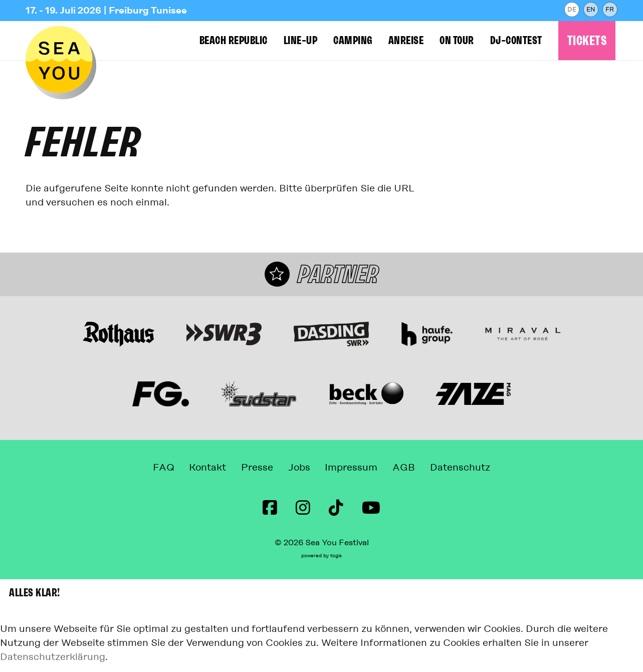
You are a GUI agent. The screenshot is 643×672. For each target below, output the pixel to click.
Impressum (355, 468)
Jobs (299, 468)
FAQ (153, 468)
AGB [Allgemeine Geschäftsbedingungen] (411, 468)
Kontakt (200, 468)
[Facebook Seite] (270, 508)
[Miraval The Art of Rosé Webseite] (523, 328)
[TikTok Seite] (336, 508)
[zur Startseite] (63, 66)
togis (336, 556)
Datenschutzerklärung (53, 657)
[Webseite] (119, 328)
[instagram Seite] (303, 508)
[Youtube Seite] (371, 508)
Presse (254, 468)
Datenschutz (471, 468)
